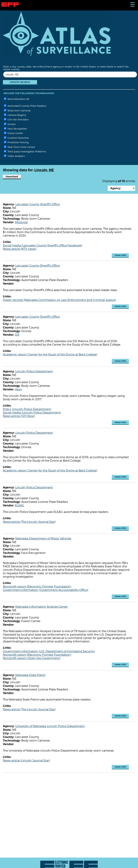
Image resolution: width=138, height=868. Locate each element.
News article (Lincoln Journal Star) (26, 760)
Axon (19, 389)
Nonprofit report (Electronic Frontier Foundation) (37, 586)
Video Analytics (14, 156)
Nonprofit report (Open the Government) (32, 658)
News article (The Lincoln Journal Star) (29, 522)
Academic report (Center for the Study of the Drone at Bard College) (50, 354)
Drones (10, 124)
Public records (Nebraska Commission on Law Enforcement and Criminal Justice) (59, 300)
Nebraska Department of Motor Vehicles (43, 538)
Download (12, 177)
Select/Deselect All (17, 99)
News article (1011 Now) (19, 416)
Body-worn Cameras (17, 110)
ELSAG (19, 505)
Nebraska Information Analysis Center (42, 607)
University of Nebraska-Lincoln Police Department (50, 726)
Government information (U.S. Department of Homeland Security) (49, 651)
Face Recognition (15, 129)
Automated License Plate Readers (25, 106)
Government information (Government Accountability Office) (46, 590)
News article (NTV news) (20, 249)
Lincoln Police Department (34, 371)
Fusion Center (14, 133)
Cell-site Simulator (16, 119)
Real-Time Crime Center (19, 147)
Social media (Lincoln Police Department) (32, 412)
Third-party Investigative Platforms (25, 151)
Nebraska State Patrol (30, 675)
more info (120, 255)
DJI (17, 335)
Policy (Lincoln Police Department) (27, 409)
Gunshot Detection (16, 138)
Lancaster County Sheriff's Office (37, 204)
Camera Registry (15, 115)
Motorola (21, 222)
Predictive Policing (16, 142)
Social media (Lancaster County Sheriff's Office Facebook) (42, 245)
